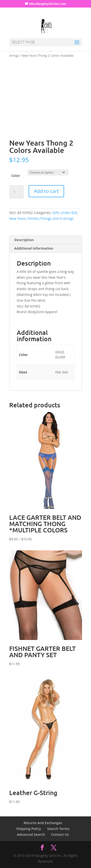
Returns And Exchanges (43, 823)
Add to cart (46, 191)
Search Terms (58, 829)
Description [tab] (24, 240)
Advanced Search (31, 834)
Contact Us (60, 834)
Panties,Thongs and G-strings (51, 218)
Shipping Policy (29, 829)
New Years (18, 218)
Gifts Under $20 (65, 213)
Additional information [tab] (34, 248)
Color (16, 176)
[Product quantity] (17, 192)
